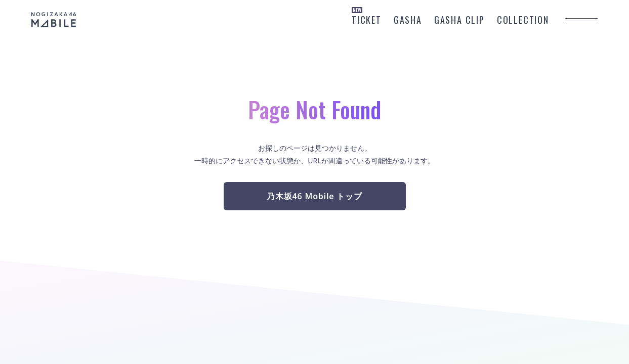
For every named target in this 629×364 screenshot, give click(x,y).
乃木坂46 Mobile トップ (314, 196)
